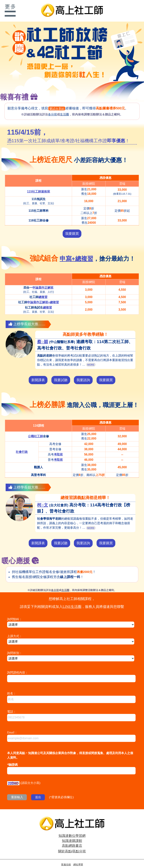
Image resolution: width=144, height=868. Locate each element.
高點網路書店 (72, 841)
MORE (91, 360)
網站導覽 (78, 860)
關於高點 (65, 847)
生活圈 (64, 110)
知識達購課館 (72, 836)
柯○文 (43, 501)
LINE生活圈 (72, 603)
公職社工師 (35, 432)
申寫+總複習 (76, 254)
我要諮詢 (83, 376)
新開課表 (38, 376)
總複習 (43, 293)
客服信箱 (66, 860)
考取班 (58, 450)
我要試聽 (61, 376)
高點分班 (79, 847)
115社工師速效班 (39, 187)
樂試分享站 (57, 104)
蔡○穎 (43, 337)
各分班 (52, 110)
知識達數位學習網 (72, 831)
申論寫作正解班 (43, 283)
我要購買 (72, 229)
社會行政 (22, 448)
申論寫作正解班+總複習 (43, 298)
